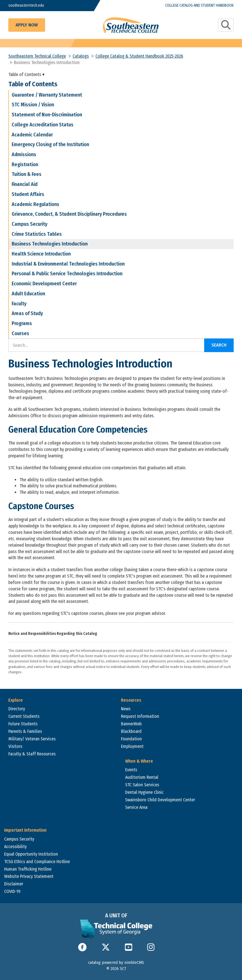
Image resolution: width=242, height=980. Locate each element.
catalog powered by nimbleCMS (116, 962)
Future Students (23, 724)
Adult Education (28, 294)
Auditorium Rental (142, 777)
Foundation (131, 739)
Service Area (136, 807)
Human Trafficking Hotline (28, 869)
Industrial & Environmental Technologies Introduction (68, 264)
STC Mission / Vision (33, 105)
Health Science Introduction (41, 254)
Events (131, 770)
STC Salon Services (142, 785)
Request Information (140, 716)
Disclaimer (14, 884)
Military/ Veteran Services (32, 739)
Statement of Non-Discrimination (47, 115)
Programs (22, 323)
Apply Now (27, 25)
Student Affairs (28, 194)
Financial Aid (25, 184)
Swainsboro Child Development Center (160, 800)
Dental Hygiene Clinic (144, 792)
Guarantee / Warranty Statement (47, 95)
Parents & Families (25, 731)
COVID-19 (12, 891)
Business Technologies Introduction (50, 244)
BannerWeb (131, 724)
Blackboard (131, 731)
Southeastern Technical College (37, 56)
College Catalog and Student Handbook (199, 5)
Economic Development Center (44, 284)
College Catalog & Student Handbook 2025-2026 (139, 56)
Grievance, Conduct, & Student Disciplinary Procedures (69, 214)
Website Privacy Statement (29, 876)
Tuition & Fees (27, 174)
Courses (20, 333)
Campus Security (29, 224)
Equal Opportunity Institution (31, 854)
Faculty (19, 304)
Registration (25, 164)
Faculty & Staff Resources (32, 754)
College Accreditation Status (43, 125)
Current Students (24, 716)
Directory (17, 709)
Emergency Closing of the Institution (50, 144)
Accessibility (15, 847)
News (126, 709)
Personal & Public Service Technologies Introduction (67, 274)
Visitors (15, 746)
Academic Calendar (32, 135)
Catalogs (81, 56)
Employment (132, 746)
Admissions (24, 154)
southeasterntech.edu (26, 5)
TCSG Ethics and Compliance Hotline (37, 862)
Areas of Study (27, 313)
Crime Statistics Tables (37, 234)
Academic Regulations (35, 204)
